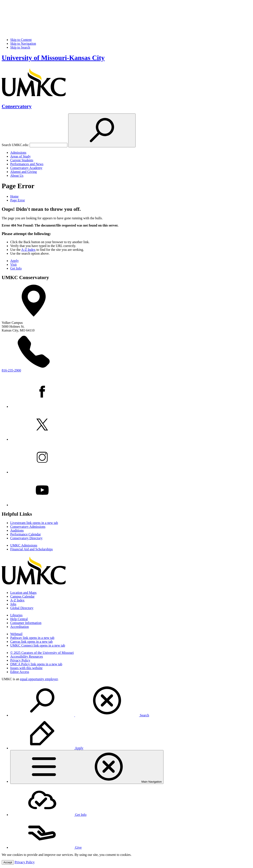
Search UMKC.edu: (15, 145)
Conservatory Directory (26, 538)
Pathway (32, 638)
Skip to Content (21, 40)
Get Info (16, 268)
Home (14, 196)
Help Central (19, 619)
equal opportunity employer (39, 679)
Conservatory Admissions (28, 527)
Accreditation (20, 627)
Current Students (22, 160)
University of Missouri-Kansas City (53, 58)
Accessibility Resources (27, 656)
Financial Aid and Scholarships (32, 549)
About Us (17, 176)
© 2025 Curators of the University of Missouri (42, 653)
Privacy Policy (20, 660)
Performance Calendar (25, 534)
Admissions (18, 153)
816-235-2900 (11, 370)
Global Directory (22, 608)
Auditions (17, 530)
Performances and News (27, 164)
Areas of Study (20, 156)
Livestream (34, 523)
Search (80, 715)
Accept (8, 862)
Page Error (18, 200)
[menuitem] (131, 701)
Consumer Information (26, 623)
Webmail (16, 634)
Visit (13, 265)
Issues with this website (26, 668)
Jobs (13, 604)
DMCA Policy (36, 664)
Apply (14, 261)
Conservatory (17, 106)
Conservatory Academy (26, 168)
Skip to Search (20, 47)
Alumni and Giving (23, 172)
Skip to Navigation (23, 44)
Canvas (31, 642)
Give (46, 847)
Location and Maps (23, 593)
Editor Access (20, 672)
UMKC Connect (38, 645)
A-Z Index (28, 250)
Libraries (16, 615)
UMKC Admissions (24, 545)
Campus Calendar (22, 596)
